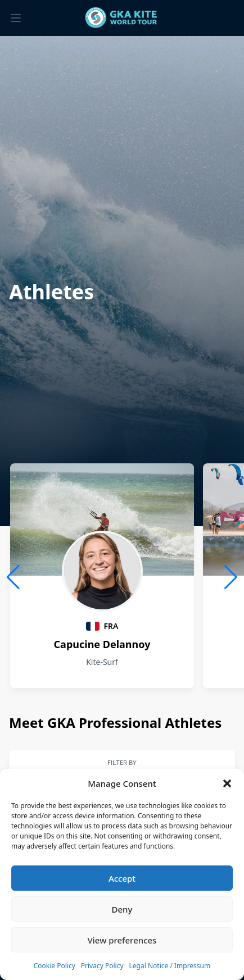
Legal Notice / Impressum (170, 966)
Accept (122, 878)
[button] (227, 783)
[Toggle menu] (16, 18)
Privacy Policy (102, 966)
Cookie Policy (55, 966)
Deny (122, 909)
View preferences (122, 940)
